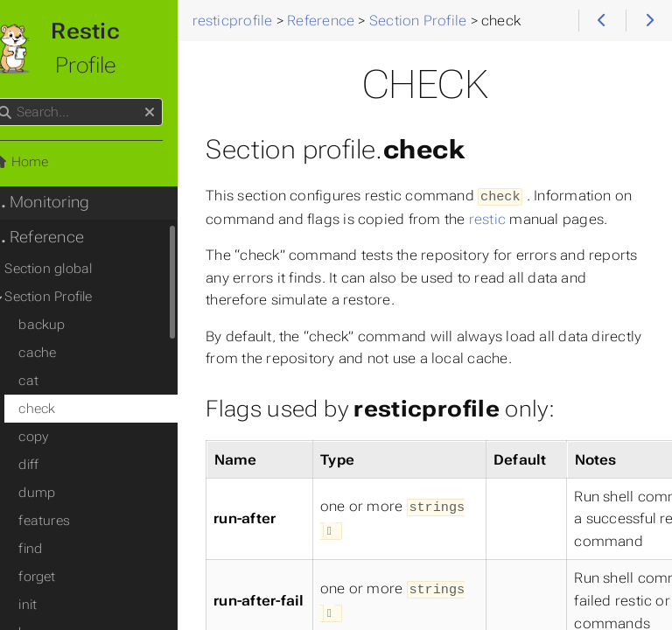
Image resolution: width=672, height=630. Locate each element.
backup (65, 325)
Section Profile (72, 297)
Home (43, 162)
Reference (61, 237)
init (51, 605)
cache (61, 353)
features (68, 521)
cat (52, 381)
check (60, 409)
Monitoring (63, 202)
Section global (72, 269)
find (54, 549)
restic (531, 217)
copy (57, 437)
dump (60, 493)
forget (60, 577)
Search (15, 98)
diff (52, 465)
